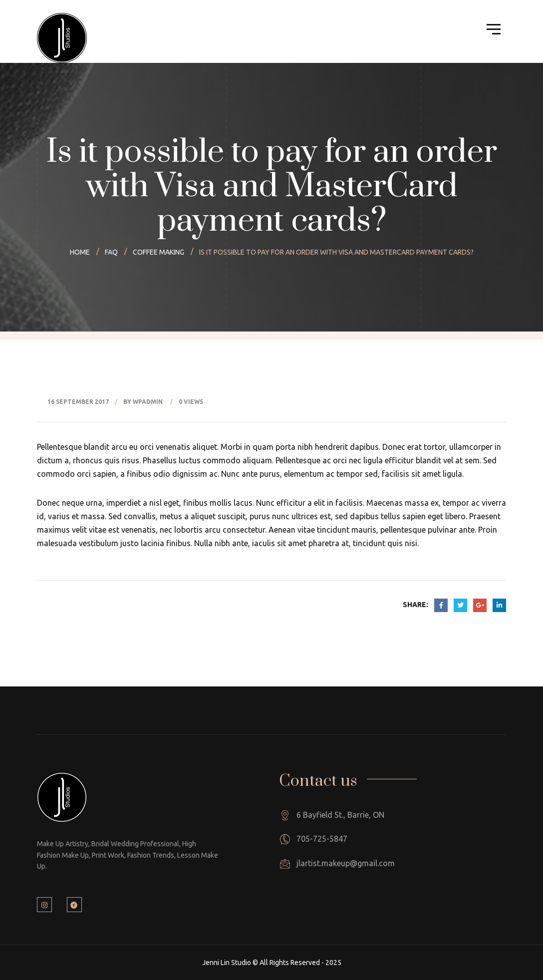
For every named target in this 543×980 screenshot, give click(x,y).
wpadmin (148, 402)
